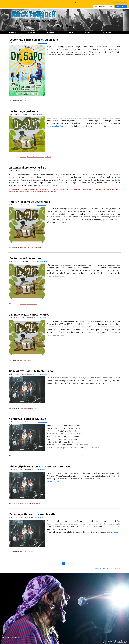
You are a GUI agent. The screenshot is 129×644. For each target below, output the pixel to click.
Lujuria (116, 189)
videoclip (39, 248)
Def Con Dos (69, 189)
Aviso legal (117, 568)
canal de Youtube (59, 126)
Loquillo (112, 189)
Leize (108, 189)
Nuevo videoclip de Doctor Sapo (30, 202)
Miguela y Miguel (36, 504)
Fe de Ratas (86, 189)
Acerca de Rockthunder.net (104, 568)
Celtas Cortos (76, 189)
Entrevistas (70, 33)
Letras (88, 33)
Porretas (63, 189)
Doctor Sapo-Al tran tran (25, 258)
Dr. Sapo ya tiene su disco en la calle (32, 514)
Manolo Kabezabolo (14, 191)
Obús (33, 191)
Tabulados (108, 33)
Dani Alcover (41, 157)
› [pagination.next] (69, 563)
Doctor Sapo (23, 100)
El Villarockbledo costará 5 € (28, 167)
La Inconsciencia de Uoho (46, 189)
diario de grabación (32, 157)
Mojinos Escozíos (25, 191)
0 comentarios (42, 43)
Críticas (32, 33)
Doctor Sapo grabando (24, 111)
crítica (35, 304)
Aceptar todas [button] (121, 6)
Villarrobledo (36, 189)
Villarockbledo (28, 189)
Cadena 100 (30, 360)
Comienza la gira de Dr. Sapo (28, 419)
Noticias (14, 33)
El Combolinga (93, 189)
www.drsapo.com (62, 447)
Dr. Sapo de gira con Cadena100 (29, 314)
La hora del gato (52, 191)
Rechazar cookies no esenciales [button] (104, 6)
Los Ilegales (100, 189)
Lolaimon (45, 191)
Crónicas (52, 33)
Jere (81, 189)
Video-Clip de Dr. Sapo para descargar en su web (40, 466)
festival (22, 189)
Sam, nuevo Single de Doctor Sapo (31, 371)
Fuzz (105, 189)
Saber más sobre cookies (120, 2)
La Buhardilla (48, 157)
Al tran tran (33, 248)
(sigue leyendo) (62, 222)
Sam (28, 248)
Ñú (31, 191)
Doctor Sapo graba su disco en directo (34, 40)
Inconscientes (57, 189)
